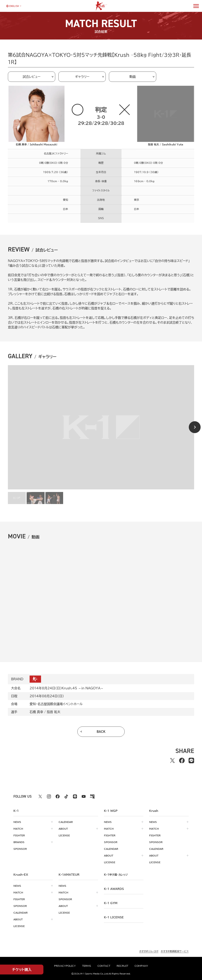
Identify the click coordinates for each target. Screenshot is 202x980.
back (101, 732)
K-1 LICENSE (114, 917)
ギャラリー (82, 77)
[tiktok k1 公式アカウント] (66, 796)
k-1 (116, 875)
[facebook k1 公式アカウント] (58, 796)
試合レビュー (32, 77)
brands (19, 842)
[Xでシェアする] (172, 760)
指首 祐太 (54, 712)
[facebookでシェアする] (182, 760)
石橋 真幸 (36, 712)
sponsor (20, 849)
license (64, 835)
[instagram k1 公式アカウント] (49, 796)
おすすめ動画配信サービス (175, 951)
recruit (122, 966)
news (17, 822)
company (141, 966)
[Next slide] (195, 427)
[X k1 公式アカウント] (40, 796)
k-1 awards (114, 889)
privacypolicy (65, 966)
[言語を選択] (13, 6)
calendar (66, 822)
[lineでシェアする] (191, 760)
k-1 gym (111, 903)
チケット (22, 970)
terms (87, 966)
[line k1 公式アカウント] (75, 796)
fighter (19, 835)
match (18, 829)
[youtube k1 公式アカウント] (84, 796)
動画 (133, 77)
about (63, 829)
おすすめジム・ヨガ (149, 951)
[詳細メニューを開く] (196, 6)
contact (104, 966)
